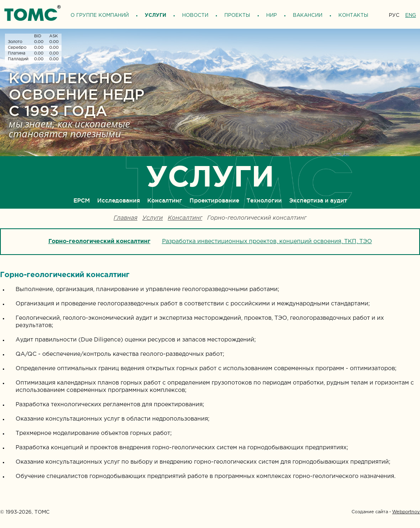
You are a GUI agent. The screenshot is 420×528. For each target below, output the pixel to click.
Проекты (237, 15)
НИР (272, 15)
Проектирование (214, 200)
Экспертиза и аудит (318, 200)
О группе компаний (100, 15)
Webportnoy (406, 512)
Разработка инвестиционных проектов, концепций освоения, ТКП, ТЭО (267, 241)
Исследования (119, 200)
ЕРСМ (82, 200)
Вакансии (308, 15)
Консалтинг (165, 200)
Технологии (264, 200)
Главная (126, 218)
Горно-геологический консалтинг (99, 241)
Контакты (353, 15)
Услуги (155, 15)
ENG (411, 15)
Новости (195, 15)
